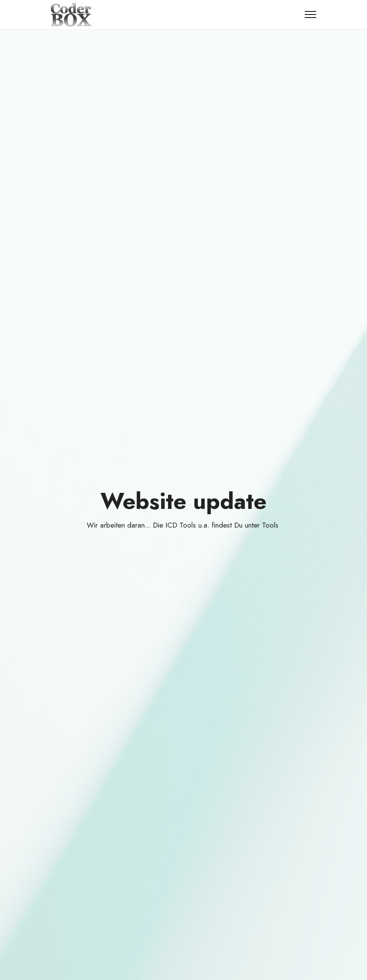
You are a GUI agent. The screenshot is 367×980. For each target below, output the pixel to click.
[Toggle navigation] (311, 14)
